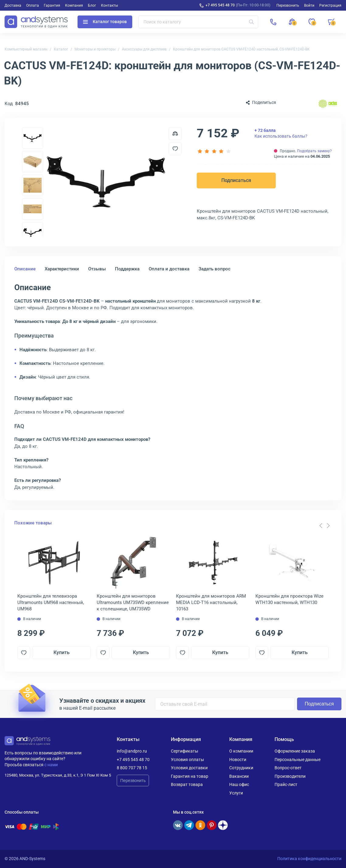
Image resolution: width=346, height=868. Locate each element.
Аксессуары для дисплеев (144, 49)
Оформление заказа (295, 751)
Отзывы (97, 269)
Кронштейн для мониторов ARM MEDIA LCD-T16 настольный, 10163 (211, 602)
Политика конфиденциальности (309, 859)
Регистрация (330, 5)
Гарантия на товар (190, 776)
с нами (51, 765)
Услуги (236, 793)
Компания (74, 5)
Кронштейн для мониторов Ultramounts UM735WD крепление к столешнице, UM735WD (133, 602)
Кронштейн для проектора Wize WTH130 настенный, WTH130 (289, 599)
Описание (25, 269)
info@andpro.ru (132, 751)
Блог (92, 5)
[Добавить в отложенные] (175, 149)
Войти (309, 5)
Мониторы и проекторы (95, 49)
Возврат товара (187, 784)
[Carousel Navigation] (324, 526)
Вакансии (239, 776)
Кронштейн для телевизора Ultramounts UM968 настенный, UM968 (51, 602)
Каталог (61, 49)
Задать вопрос (215, 269)
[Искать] (251, 22)
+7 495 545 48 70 (220, 5)
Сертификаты (185, 751)
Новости (238, 760)
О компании (241, 751)
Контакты (109, 5)
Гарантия (52, 5)
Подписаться (236, 180)
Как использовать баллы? (281, 133)
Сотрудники (241, 768)
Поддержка (127, 269)
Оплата (33, 5)
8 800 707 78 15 (132, 768)
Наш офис (239, 784)
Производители (290, 776)
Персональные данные (298, 760)
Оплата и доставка (169, 269)
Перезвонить (133, 781)
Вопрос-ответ (288, 768)
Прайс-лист (286, 784)
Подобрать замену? (314, 151)
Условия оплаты (187, 760)
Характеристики (62, 269)
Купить (62, 652)
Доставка (13, 5)
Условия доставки (189, 768)
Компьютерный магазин (26, 49)
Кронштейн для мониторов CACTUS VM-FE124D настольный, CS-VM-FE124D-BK (241, 49)
